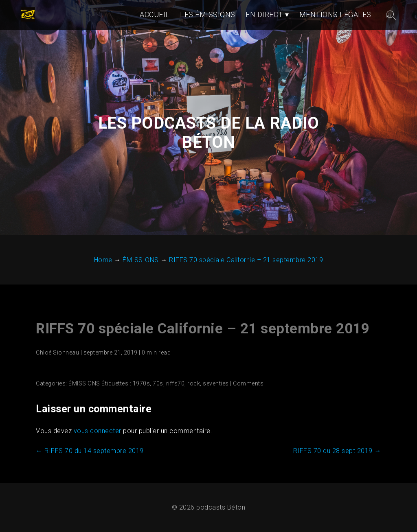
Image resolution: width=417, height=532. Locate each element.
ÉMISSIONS (84, 383)
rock (194, 383)
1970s (142, 383)
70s (158, 383)
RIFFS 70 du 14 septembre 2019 (90, 451)
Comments (248, 383)
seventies (216, 383)
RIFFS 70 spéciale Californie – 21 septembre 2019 (203, 329)
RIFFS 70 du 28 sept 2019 (337, 451)
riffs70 (176, 383)
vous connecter (98, 431)
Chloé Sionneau (57, 352)
